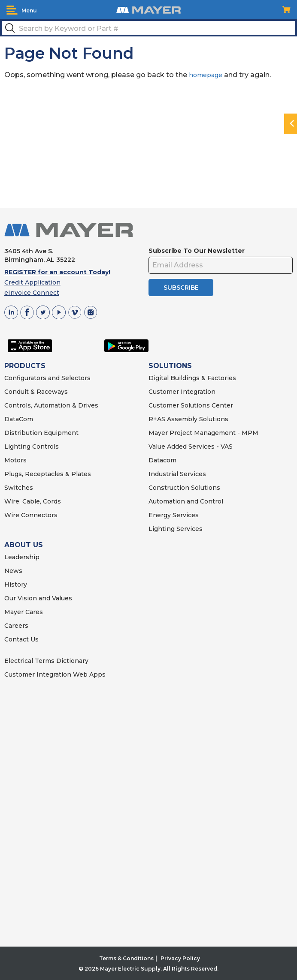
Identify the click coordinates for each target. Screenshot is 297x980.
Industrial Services (177, 474)
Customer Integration (182, 392)
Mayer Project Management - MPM (203, 433)
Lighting (17, 447)
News (13, 571)
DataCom (19, 419)
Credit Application (32, 282)
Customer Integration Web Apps (55, 674)
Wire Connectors (31, 515)
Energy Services (174, 515)
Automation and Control (186, 501)
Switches (19, 488)
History (16, 584)
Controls (45, 447)
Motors (15, 460)
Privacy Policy (180, 958)
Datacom (162, 460)
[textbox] (148, 28)
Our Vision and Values (38, 598)
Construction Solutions (184, 488)
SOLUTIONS (170, 366)
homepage (206, 75)
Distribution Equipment (41, 433)
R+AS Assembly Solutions (188, 419)
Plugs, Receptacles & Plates (48, 474)
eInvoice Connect (32, 293)
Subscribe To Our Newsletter (197, 251)
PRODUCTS (25, 366)
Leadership (22, 557)
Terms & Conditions (126, 958)
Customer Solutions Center (191, 405)
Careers (16, 626)
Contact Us (21, 639)
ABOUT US (24, 545)
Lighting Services (176, 529)
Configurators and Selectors (47, 378)
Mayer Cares (24, 612)
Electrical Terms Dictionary (46, 661)
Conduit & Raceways (36, 392)
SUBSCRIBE (181, 288)
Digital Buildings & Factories (192, 378)
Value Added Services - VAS (191, 447)
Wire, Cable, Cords (33, 501)
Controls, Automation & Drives (51, 405)
